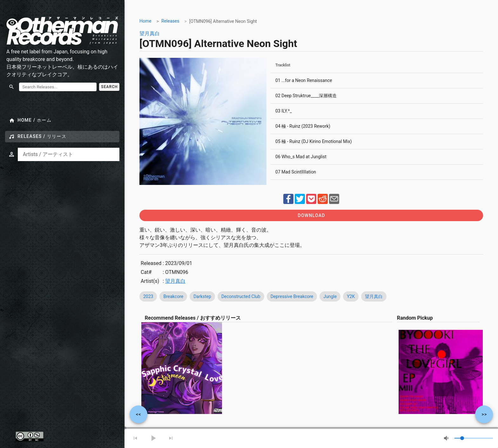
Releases (170, 21)
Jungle (330, 296)
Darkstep (202, 296)
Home (145, 21)
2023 (148, 296)
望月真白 (150, 34)
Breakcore (174, 296)
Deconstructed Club (241, 296)
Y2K (351, 296)
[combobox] (69, 154)
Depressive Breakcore (292, 296)
